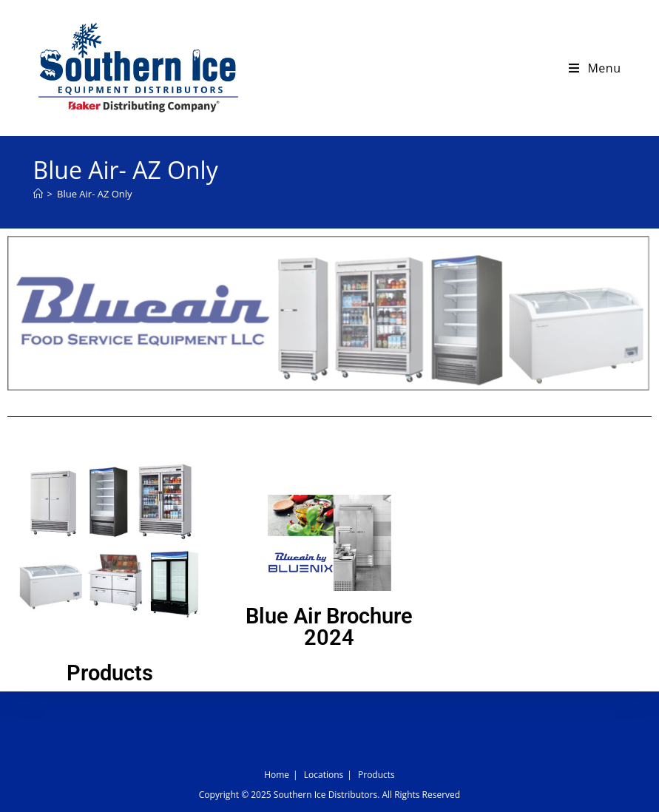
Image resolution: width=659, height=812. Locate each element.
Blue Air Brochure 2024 (329, 627)
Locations (324, 775)
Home (277, 775)
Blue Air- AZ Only (95, 194)
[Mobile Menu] (595, 68)
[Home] (38, 194)
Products (110, 673)
